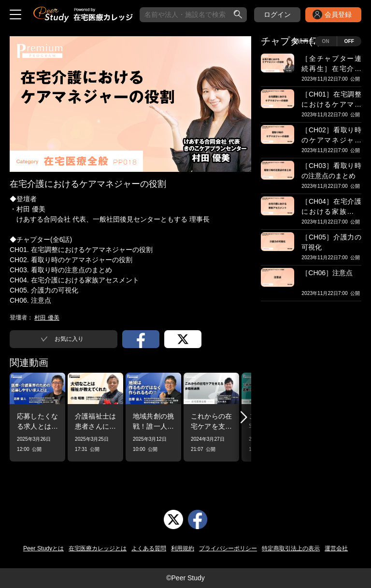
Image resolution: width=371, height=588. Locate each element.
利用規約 (183, 548)
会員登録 (338, 14)
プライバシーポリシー (228, 548)
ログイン (277, 14)
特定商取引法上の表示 (291, 548)
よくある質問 (149, 548)
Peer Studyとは (43, 548)
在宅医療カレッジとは (98, 548)
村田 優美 (47, 318)
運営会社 (336, 548)
